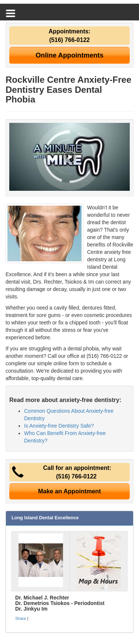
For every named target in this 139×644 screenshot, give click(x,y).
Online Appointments (69, 55)
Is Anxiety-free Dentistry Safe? (59, 426)
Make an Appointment (70, 491)
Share (21, 618)
